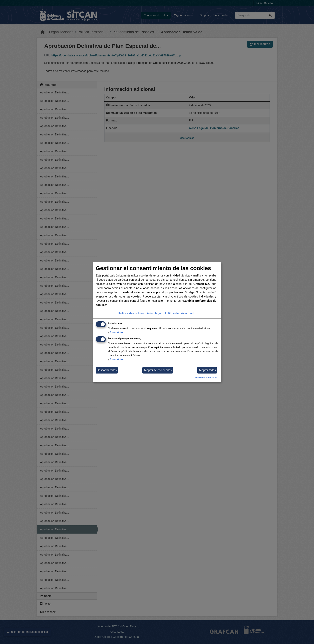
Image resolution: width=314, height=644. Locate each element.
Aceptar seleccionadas (158, 370)
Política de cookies (131, 313)
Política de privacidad (179, 313)
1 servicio (115, 332)
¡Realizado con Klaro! (205, 378)
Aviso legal (154, 313)
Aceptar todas (207, 370)
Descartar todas (107, 370)
